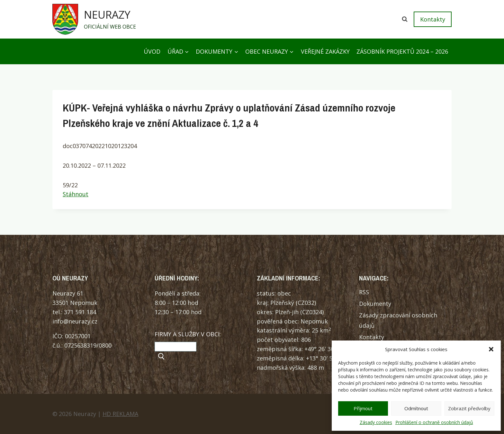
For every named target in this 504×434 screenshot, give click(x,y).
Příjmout (363, 408)
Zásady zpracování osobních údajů (398, 320)
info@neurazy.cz (75, 321)
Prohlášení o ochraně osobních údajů (434, 422)
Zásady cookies (376, 422)
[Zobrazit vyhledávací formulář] (405, 19)
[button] (491, 349)
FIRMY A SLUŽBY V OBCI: (188, 334)
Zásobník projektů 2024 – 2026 (402, 51)
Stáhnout (76, 194)
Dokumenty (375, 304)
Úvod (152, 51)
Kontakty (433, 19)
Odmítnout (416, 408)
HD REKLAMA (120, 414)
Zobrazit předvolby (469, 408)
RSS (364, 292)
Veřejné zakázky (325, 51)
